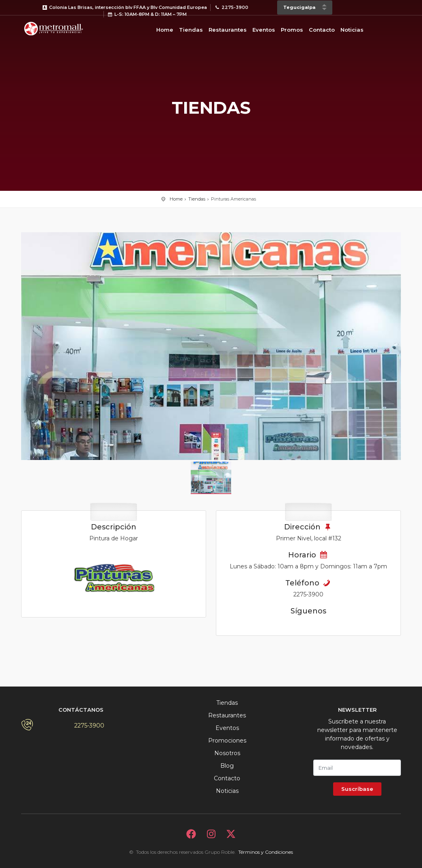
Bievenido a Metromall (54, 28)
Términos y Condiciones (266, 852)
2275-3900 (89, 725)
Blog (227, 766)
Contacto (322, 30)
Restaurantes (228, 30)
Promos (292, 30)
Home (165, 30)
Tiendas (191, 30)
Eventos (264, 30)
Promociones (227, 741)
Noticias (352, 30)
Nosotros (227, 753)
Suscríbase (357, 789)
